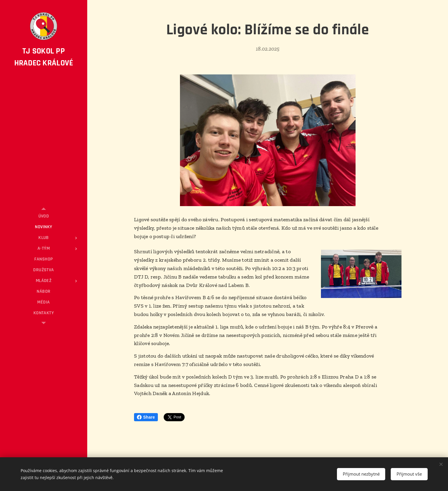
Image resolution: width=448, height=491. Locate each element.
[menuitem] (44, 216)
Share (146, 417)
